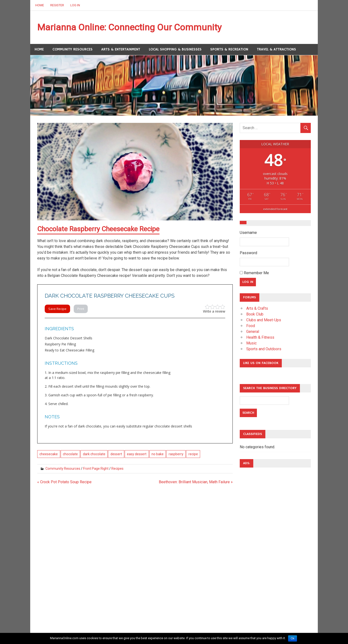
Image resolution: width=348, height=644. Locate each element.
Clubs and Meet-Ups (264, 320)
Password (248, 253)
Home (40, 5)
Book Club (255, 314)
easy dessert (137, 454)
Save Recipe (57, 309)
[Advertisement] (259, 544)
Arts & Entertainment (121, 49)
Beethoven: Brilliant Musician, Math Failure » (196, 482)
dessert (116, 454)
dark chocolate (94, 454)
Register (57, 5)
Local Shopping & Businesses (175, 49)
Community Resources (72, 49)
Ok (293, 638)
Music (251, 343)
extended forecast (275, 209)
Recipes (117, 469)
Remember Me (254, 273)
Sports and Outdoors (264, 349)
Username (248, 233)
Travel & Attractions (276, 49)
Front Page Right (96, 469)
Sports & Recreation (229, 49)
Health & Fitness (260, 338)
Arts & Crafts (257, 309)
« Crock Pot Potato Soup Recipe (64, 482)
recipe (193, 454)
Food (251, 326)
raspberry (176, 454)
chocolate (70, 454)
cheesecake (49, 454)
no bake (158, 454)
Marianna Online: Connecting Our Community (130, 27)
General (253, 332)
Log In (75, 5)
